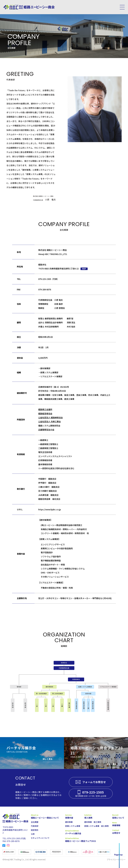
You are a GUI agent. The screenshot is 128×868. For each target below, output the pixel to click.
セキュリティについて (40, 838)
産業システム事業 (73, 826)
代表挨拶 (35, 826)
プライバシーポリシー (116, 859)
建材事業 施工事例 (93, 822)
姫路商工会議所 (45, 409)
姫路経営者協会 (45, 414)
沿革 (33, 834)
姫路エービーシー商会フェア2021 (74, 841)
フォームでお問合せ (94, 782)
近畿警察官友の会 (46, 430)
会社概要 (35, 822)
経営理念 (35, 830)
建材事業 (69, 822)
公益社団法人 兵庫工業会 (49, 421)
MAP (84, 269)
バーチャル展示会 (73, 833)
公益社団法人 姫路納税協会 (50, 417)
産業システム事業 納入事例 (96, 826)
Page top (118, 854)
